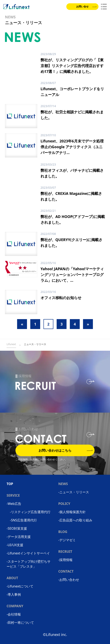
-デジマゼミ (67, 540)
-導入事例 (14, 594)
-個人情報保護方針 (72, 512)
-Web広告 (14, 504)
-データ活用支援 (19, 537)
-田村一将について (20, 623)
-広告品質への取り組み (75, 520)
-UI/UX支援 (15, 545)
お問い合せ (86, 7)
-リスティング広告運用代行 (30, 512)
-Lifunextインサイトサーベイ (28, 553)
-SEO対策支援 (17, 528)
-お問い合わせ (69, 580)
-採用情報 (65, 560)
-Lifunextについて (20, 586)
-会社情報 (14, 614)
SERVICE (13, 495)
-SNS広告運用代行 (23, 520)
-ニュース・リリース (74, 492)
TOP (10, 484)
